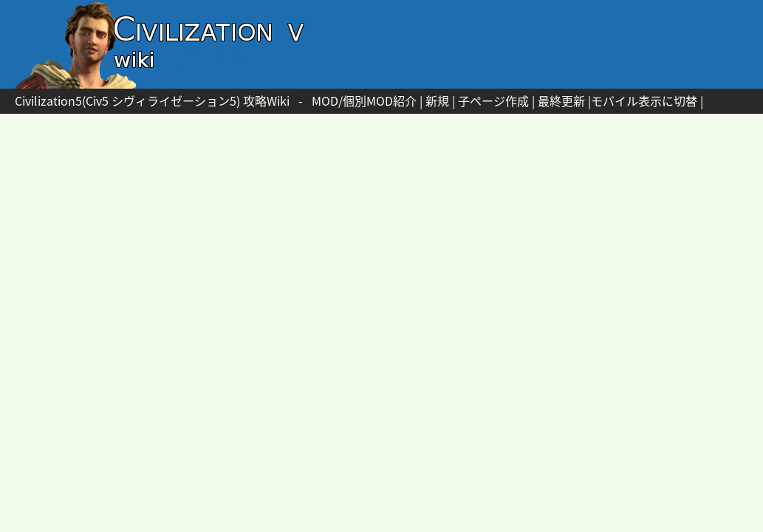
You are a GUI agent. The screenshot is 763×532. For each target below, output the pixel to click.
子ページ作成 (493, 100)
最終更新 (561, 100)
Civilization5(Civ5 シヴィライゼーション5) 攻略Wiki (152, 100)
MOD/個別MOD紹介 (364, 100)
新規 (437, 100)
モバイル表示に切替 (644, 100)
